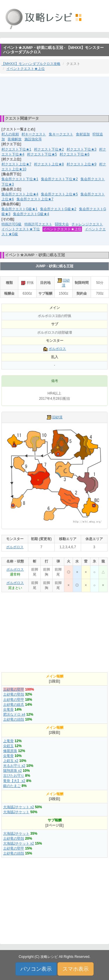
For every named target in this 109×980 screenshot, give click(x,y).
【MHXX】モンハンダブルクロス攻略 (31, 64)
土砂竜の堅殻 (14, 694)
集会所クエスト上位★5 (59, 194)
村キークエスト (34, 134)
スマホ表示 (76, 969)
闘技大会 (62, 224)
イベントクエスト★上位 (26, 69)
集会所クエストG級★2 (58, 209)
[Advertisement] (55, 95)
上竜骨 (8, 741)
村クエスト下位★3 (82, 149)
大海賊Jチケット (16, 812)
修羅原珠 (10, 751)
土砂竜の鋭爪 (14, 705)
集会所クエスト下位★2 (59, 179)
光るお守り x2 (14, 766)
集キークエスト (61, 134)
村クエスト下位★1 (16, 149)
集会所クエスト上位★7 (35, 199)
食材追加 (83, 134)
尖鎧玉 (8, 746)
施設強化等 (33, 139)
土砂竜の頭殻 (14, 719)
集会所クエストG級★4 (31, 214)
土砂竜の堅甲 (14, 689)
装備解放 (15, 139)
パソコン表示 (36, 969)
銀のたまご (12, 786)
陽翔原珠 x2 (12, 771)
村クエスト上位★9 (82, 164)
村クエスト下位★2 (49, 149)
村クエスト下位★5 (42, 154)
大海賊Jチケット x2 (19, 807)
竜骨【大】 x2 (14, 781)
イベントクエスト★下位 (21, 229)
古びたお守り (14, 776)
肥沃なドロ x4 (14, 714)
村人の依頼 (10, 134)
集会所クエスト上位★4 (20, 194)
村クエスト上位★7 (16, 164)
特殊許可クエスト (38, 224)
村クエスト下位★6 (75, 154)
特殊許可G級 (11, 224)
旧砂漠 (57, 417)
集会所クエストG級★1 (19, 209)
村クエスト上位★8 (49, 164)
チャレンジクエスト (87, 224)
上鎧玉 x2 (11, 761)
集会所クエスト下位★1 (20, 179)
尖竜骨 (8, 710)
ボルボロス (57, 349)
